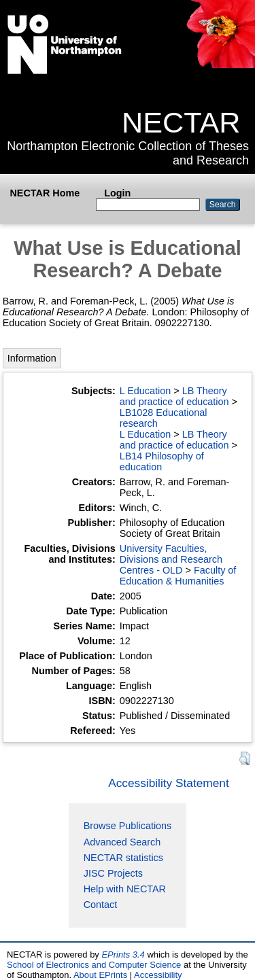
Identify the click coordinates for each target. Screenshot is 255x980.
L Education (145, 391)
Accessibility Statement (169, 783)
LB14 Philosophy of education (162, 461)
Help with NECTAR (125, 889)
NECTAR (181, 122)
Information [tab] (32, 358)
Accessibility (158, 975)
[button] (245, 759)
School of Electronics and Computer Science (94, 965)
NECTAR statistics (123, 858)
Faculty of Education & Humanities (178, 576)
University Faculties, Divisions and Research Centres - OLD (171, 559)
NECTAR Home (45, 193)
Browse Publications (128, 826)
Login (117, 193)
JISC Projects (113, 873)
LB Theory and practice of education (174, 396)
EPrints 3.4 (123, 955)
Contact (101, 905)
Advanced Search (122, 842)
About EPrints (100, 975)
